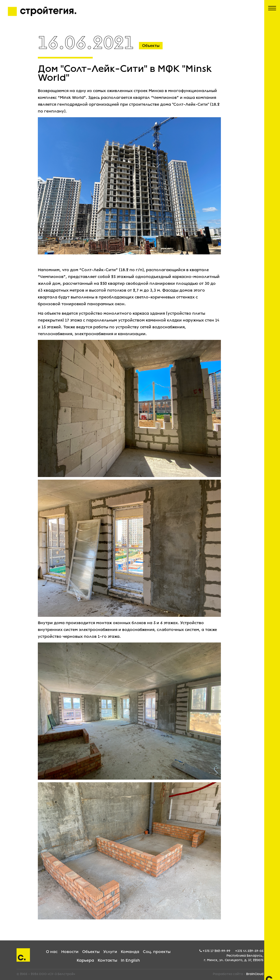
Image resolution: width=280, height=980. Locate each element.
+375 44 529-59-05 (249, 951)
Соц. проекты (157, 952)
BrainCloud (255, 974)
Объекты (91, 952)
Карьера (85, 960)
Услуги (110, 952)
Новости (70, 952)
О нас (52, 952)
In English (130, 960)
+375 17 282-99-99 (216, 951)
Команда (130, 952)
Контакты (107, 960)
